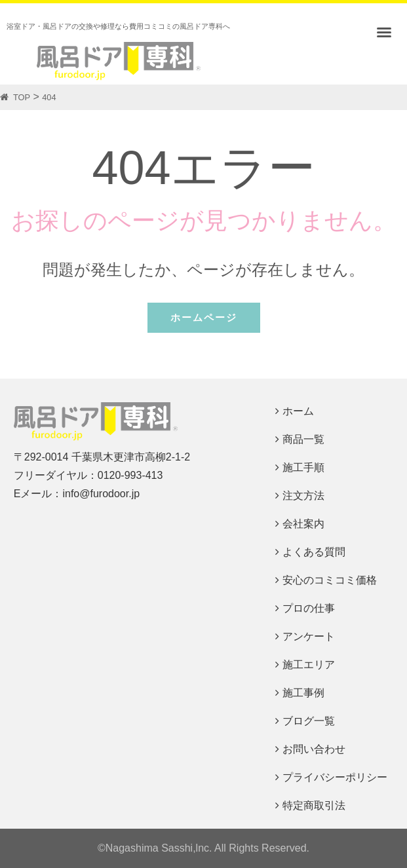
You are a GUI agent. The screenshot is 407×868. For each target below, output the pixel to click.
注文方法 (303, 496)
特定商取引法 (314, 805)
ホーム (298, 411)
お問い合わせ (314, 749)
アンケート (309, 636)
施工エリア (309, 665)
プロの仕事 (309, 608)
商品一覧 (303, 439)
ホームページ (204, 317)
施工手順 (303, 467)
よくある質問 (314, 552)
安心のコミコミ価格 (330, 580)
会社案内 (303, 524)
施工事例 (303, 693)
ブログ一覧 (309, 721)
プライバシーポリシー (335, 777)
